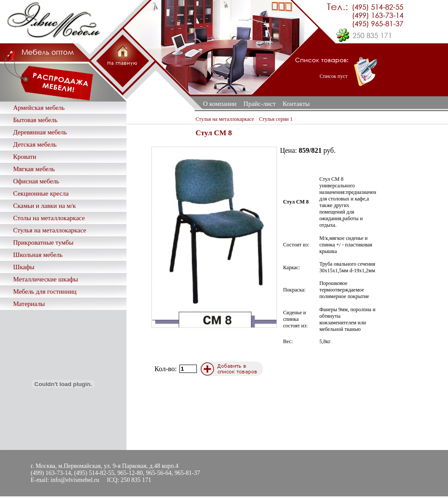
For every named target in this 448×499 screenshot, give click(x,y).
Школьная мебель (38, 255)
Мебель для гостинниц (45, 292)
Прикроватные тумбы (43, 242)
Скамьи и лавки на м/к (44, 206)
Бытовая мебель (35, 120)
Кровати (25, 157)
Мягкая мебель (34, 169)
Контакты (296, 104)
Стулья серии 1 (276, 119)
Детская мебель (35, 144)
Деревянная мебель (40, 132)
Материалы (29, 304)
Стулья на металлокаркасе (50, 230)
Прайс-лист (260, 104)
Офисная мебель (36, 181)
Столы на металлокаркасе (49, 218)
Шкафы (24, 267)
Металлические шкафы (45, 279)
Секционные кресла (41, 193)
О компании (220, 104)
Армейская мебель (39, 108)
